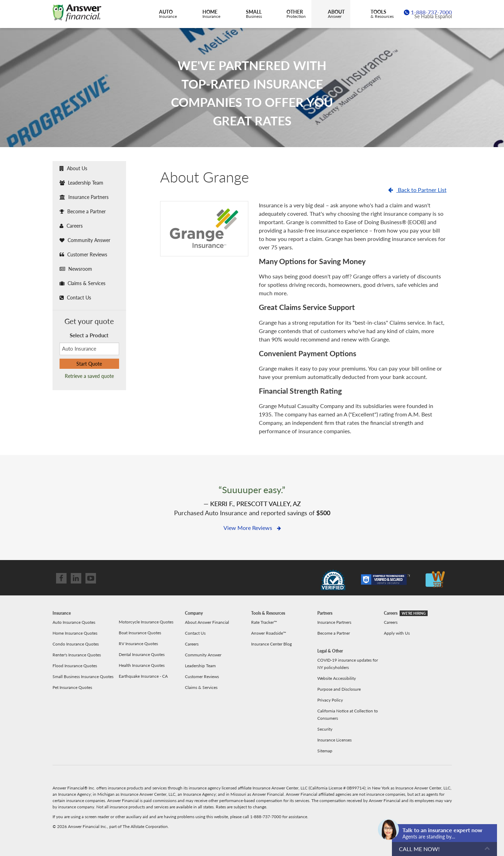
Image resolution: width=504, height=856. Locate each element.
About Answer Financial (207, 622)
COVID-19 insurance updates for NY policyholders (348, 664)
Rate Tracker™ (264, 622)
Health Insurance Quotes (142, 665)
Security (325, 729)
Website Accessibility (337, 678)
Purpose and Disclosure (339, 689)
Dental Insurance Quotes (142, 654)
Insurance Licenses (334, 740)
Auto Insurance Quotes (74, 622)
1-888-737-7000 (431, 12)
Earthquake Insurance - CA (143, 676)
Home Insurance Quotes (75, 633)
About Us (73, 168)
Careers (71, 226)
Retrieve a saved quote (89, 376)
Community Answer (85, 240)
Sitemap (325, 751)
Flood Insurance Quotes (75, 666)
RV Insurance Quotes (138, 644)
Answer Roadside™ (269, 633)
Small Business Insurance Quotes (83, 676)
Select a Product (89, 335)
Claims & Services (82, 283)
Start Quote (89, 364)
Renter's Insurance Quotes (77, 655)
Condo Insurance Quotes (76, 644)
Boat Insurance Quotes (140, 633)
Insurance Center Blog (271, 644)
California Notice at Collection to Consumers (348, 715)
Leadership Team (81, 183)
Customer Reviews (83, 254)
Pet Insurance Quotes (72, 687)
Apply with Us (397, 633)
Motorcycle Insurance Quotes (146, 622)
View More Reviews (252, 528)
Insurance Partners (84, 197)
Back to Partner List (417, 190)
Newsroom (76, 269)
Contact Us (75, 298)
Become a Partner (83, 211)
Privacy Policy (330, 700)
